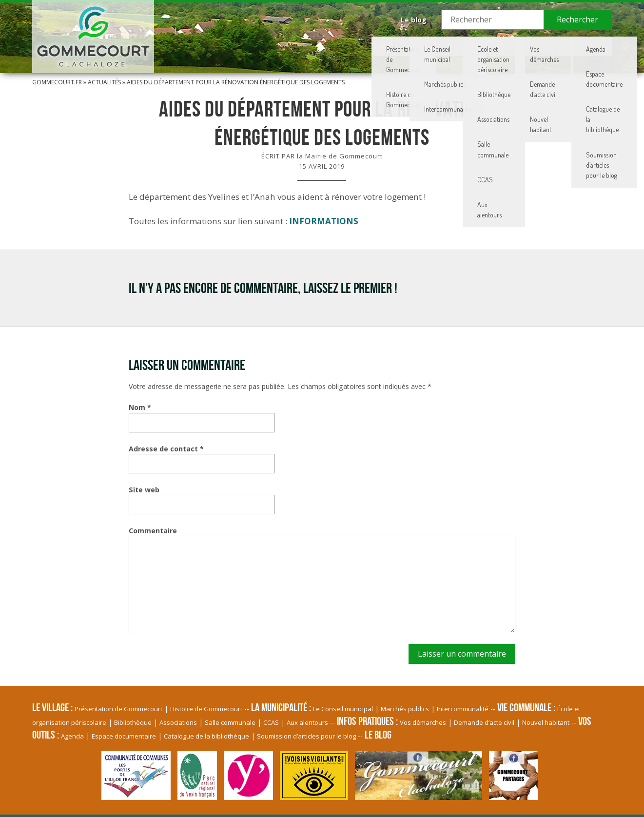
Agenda (72, 736)
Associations (178, 722)
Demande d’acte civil (484, 722)
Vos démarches (423, 722)
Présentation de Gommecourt (118, 709)
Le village (269, 46)
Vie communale (421, 46)
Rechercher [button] (577, 19)
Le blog (414, 20)
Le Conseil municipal (343, 709)
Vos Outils (576, 46)
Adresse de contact (166, 449)
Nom (140, 407)
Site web (144, 490)
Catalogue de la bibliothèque (206, 736)
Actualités (104, 82)
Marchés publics (405, 709)
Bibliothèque (133, 722)
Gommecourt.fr (57, 82)
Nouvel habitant (546, 722)
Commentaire (153, 531)
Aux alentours (307, 722)
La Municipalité (341, 46)
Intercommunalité (463, 709)
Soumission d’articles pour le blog (306, 736)
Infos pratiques (502, 46)
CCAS (271, 722)
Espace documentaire (124, 736)
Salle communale (230, 722)
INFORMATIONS (324, 221)
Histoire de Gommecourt (206, 709)
